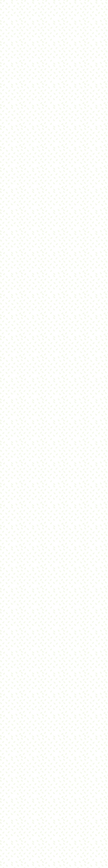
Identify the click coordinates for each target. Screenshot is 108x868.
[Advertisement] (37, 96)
